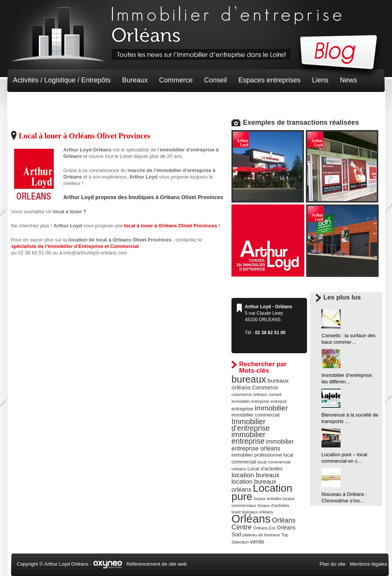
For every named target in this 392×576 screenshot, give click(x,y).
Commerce (176, 80)
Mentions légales (368, 564)
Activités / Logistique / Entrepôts (62, 80)
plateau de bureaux (261, 535)
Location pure (262, 492)
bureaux (249, 379)
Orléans (251, 519)
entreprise (242, 409)
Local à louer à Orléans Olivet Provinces (84, 136)
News (348, 80)
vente (257, 541)
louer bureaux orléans (252, 512)
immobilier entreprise (248, 438)
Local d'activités (265, 469)
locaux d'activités (273, 505)
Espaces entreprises (269, 80)
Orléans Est (264, 528)
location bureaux (255, 475)
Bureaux (135, 80)
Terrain (69, 103)
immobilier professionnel (257, 455)
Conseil (215, 80)
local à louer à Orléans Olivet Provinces (171, 226)
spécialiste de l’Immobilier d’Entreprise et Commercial (75, 246)
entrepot (279, 401)
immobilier (271, 408)
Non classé (30, 103)
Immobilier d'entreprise (251, 425)
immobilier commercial (255, 415)
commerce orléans (249, 394)
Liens (320, 80)
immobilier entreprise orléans (263, 445)
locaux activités (267, 499)
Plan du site (333, 564)
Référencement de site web (157, 564)
